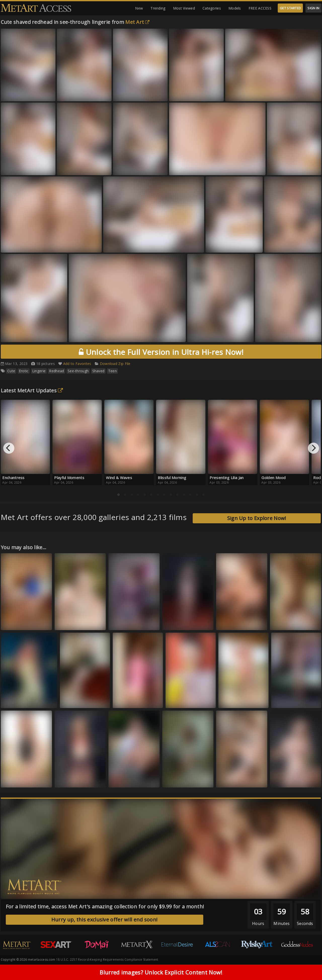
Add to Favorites (77, 364)
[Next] (313, 448)
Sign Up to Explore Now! (257, 518)
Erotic (24, 371)
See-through (78, 371)
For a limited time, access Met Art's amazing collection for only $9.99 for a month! (105, 906)
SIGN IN (313, 8)
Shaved (98, 371)
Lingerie (39, 371)
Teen (112, 371)
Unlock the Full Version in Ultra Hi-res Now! (161, 352)
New (139, 8)
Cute (11, 371)
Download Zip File (115, 364)
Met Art (137, 22)
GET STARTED (290, 8)
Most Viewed (184, 8)
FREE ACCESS (260, 8)
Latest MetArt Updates (32, 390)
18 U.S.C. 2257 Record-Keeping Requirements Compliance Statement (107, 960)
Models (235, 8)
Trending (158, 8)
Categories (212, 8)
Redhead (56, 371)
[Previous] (9, 448)
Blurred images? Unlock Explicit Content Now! (161, 972)
